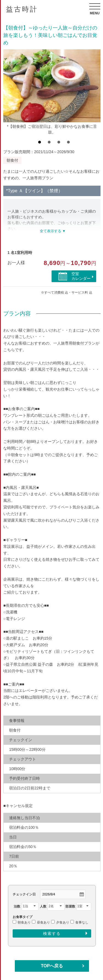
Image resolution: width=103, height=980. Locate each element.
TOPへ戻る (52, 966)
